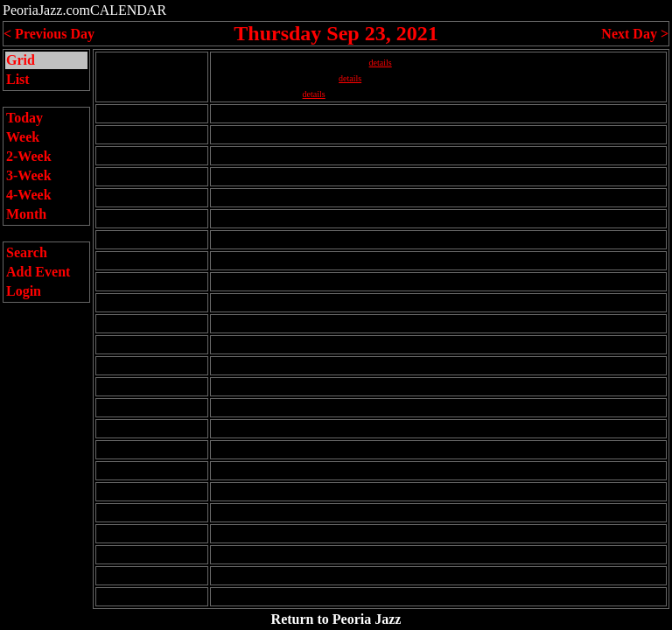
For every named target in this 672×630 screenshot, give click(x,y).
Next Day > (635, 34)
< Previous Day (49, 34)
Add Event (38, 272)
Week (23, 137)
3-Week (29, 175)
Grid (21, 60)
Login (24, 291)
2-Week (29, 156)
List (18, 79)
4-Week (29, 195)
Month (26, 214)
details (381, 63)
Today (24, 118)
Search (27, 252)
